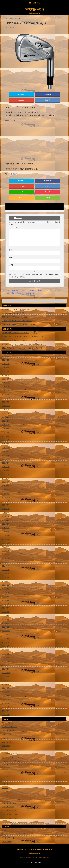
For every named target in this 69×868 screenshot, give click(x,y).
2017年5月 (6, 654)
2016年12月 (6, 673)
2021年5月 (6, 471)
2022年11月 (6, 402)
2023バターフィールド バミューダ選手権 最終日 (19, 325)
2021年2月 (6, 482)
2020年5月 (6, 516)
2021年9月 (6, 455)
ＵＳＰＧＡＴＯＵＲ (9, 822)
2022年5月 (6, 425)
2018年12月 (6, 581)
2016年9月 (6, 684)
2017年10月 (6, 635)
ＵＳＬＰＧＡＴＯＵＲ (10, 818)
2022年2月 (6, 436)
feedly (48, 198)
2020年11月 (6, 494)
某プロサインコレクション (11, 757)
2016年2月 (6, 711)
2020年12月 (6, 490)
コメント (13, 228)
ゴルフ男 (5, 738)
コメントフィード (8, 838)
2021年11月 (6, 448)
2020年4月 (6, 520)
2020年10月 (6, 497)
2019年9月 (6, 547)
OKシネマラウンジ (9, 723)
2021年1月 (6, 486)
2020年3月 (6, 524)
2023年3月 (6, 387)
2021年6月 (6, 467)
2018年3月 (6, 616)
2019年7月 (6, 555)
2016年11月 (6, 677)
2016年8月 (6, 688)
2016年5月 (6, 700)
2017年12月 (6, 627)
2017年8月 (6, 642)
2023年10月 (6, 360)
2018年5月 (6, 608)
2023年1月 (6, 394)
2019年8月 (6, 551)
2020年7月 (6, 509)
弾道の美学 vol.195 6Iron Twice (23, 293)
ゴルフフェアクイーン (10, 734)
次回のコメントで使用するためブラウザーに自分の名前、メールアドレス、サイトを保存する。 (33, 276)
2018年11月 (6, 585)
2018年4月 (6, 612)
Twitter (21, 94)
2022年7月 (6, 417)
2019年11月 (6, 539)
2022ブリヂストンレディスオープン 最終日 (18, 344)
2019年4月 (6, 566)
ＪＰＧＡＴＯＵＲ (8, 807)
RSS (21, 198)
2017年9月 (6, 638)
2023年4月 (6, 383)
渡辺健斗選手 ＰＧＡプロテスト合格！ (15, 333)
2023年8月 (6, 368)
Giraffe (40, 862)
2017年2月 (6, 665)
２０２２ (5, 769)
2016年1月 (6, 715)
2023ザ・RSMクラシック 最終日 (13, 313)
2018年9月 (6, 593)
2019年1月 (6, 577)
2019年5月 (6, 562)
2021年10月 (6, 452)
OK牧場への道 (34, 9)
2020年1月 (6, 532)
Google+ (21, 100)
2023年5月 (6, 379)
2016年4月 (6, 703)
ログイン (5, 830)
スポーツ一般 (7, 742)
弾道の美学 (13, 174)
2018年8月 (6, 597)
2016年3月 (6, 707)
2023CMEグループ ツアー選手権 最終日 (16, 309)
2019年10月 (6, 543)
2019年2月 (6, 574)
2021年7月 (6, 463)
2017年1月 (6, 669)
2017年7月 (6, 646)
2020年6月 (6, 513)
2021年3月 (6, 478)
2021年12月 (6, 444)
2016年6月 (6, 696)
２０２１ (5, 765)
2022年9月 (6, 410)
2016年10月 (6, 680)
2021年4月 (6, 474)
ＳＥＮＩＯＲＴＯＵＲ (10, 814)
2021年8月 (6, 459)
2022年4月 (6, 429)
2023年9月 (6, 364)
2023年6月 (6, 375)
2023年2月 (6, 391)
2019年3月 (6, 570)
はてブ (48, 100)
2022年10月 (6, 406)
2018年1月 (6, 623)
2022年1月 (6, 440)
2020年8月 (6, 505)
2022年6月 (6, 421)
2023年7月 (6, 371)
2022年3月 (6, 432)
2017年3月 (6, 661)
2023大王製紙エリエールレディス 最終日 (17, 321)
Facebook (48, 94)
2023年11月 (6, 356)
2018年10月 (6, 589)
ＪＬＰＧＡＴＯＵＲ (9, 803)
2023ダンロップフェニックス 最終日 (15, 317)
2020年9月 (6, 501)
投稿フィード (7, 834)
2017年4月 (6, 658)
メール (11, 258)
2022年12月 (6, 398)
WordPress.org (7, 842)
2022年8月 (6, 413)
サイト (11, 265)
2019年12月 (6, 535)
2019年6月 (6, 558)
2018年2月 (6, 619)
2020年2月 (6, 528)
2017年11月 (6, 631)
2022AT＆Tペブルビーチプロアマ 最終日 (27, 290)
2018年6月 (6, 604)
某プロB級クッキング (10, 753)
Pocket (48, 192)
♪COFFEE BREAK (9, 727)
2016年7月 (6, 692)
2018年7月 (6, 600)
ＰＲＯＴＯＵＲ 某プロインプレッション (17, 811)
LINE (21, 192)
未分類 (4, 750)
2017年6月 (6, 650)
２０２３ (5, 784)
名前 (10, 250)
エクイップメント (8, 731)
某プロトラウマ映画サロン (11, 761)
